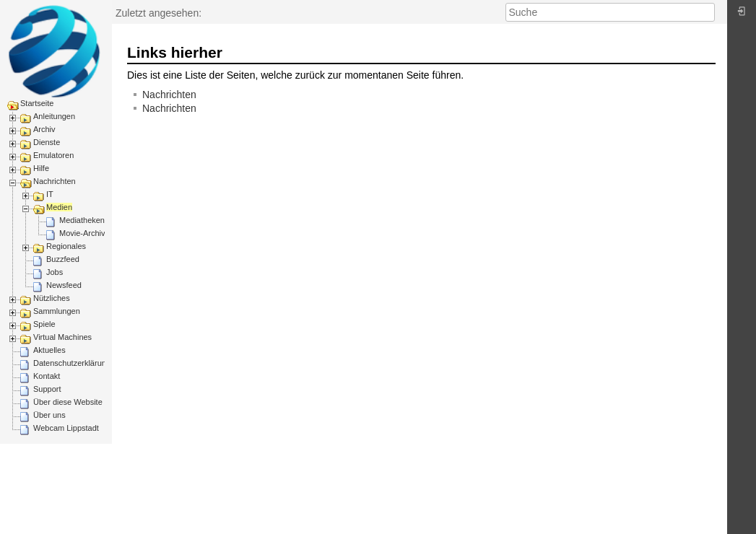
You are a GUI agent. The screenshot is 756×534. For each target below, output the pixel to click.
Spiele (44, 324)
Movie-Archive (84, 233)
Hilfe (41, 168)
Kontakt (47, 376)
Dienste (47, 142)
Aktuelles (49, 350)
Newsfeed (64, 285)
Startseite (37, 103)
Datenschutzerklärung (72, 363)
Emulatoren (53, 155)
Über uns (49, 415)
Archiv (44, 129)
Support (47, 389)
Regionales (66, 246)
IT (50, 194)
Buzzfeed (63, 259)
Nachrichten (55, 181)
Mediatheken (82, 220)
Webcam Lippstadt (66, 428)
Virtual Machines (62, 337)
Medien (59, 207)
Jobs (55, 272)
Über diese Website (68, 402)
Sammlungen (57, 311)
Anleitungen (54, 116)
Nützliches (52, 298)
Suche (707, 12)
